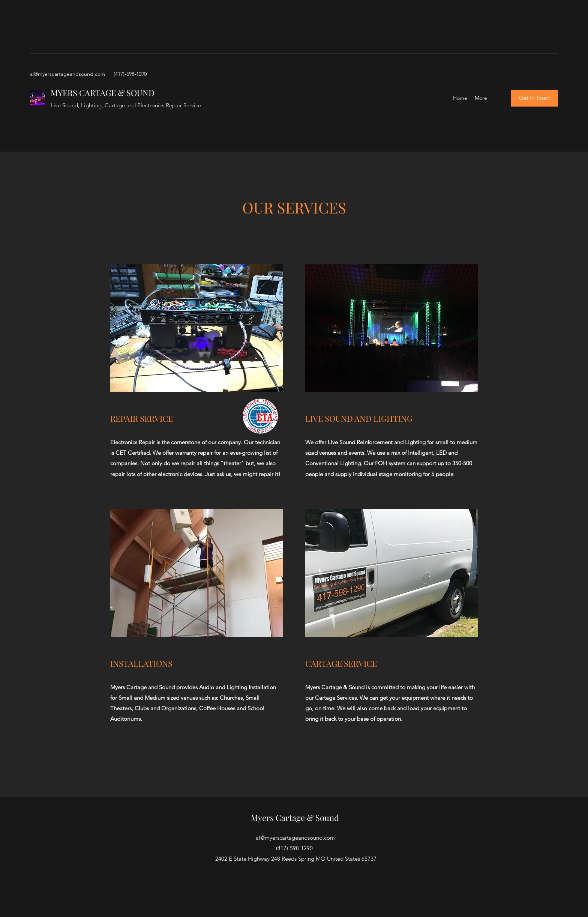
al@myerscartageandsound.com (67, 74)
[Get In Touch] (535, 98)
